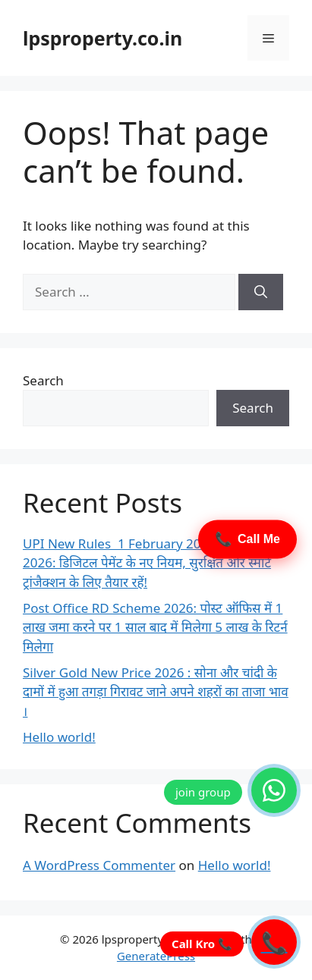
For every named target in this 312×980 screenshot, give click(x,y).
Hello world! (59, 737)
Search (43, 380)
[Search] (261, 292)
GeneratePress (156, 956)
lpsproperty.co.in (102, 38)
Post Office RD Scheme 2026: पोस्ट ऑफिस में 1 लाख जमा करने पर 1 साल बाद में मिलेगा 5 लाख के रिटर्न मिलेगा (155, 627)
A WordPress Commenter (99, 865)
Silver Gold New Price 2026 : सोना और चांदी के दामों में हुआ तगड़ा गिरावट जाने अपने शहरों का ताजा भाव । (156, 692)
